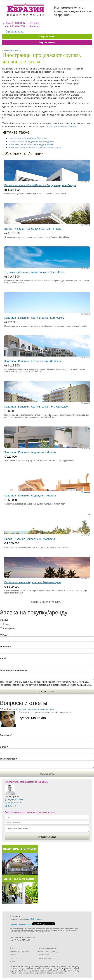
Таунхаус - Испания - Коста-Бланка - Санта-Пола (34, 272)
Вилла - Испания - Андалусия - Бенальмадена (33, 582)
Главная (6, 50)
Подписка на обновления (21, 925)
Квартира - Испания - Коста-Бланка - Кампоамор (34, 318)
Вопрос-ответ (43, 955)
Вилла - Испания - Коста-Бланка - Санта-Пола (33, 229)
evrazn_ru (12, 806)
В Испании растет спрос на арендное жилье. (31, 144)
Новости (17, 50)
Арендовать (9, 628)
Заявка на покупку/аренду (48, 951)
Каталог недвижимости (47, 948)
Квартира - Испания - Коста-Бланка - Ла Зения (33, 361)
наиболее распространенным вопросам (34, 709)
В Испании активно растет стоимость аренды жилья (35, 148)
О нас (12, 948)
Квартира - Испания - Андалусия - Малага (30, 452)
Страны (13, 955)
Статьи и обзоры (44, 958)
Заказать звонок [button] (15, 31)
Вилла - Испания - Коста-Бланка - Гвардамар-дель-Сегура (40, 185)
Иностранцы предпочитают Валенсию (28, 138)
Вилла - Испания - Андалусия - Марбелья (30, 539)
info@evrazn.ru (14, 803)
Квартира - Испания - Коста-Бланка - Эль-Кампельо (36, 407)
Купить (7, 624)
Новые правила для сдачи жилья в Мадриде (31, 141)
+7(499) (15, 799)
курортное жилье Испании (63, 126)
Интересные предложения (20, 951)
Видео (12, 962)
